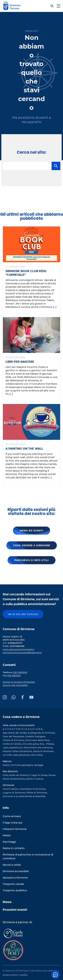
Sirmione (8, 785)
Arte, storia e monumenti (19, 725)
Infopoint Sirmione (15, 829)
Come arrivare (12, 816)
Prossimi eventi (15, 910)
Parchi (6, 765)
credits (24, 975)
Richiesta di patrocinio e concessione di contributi (28, 856)
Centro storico (10, 789)
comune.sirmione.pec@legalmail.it (22, 652)
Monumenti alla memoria (38, 747)
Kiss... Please (47, 744)
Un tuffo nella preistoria (16, 755)
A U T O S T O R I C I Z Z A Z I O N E (23, 729)
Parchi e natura (35, 779)
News (7, 902)
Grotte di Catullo (12, 744)
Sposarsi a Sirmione (15, 878)
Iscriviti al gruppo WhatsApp (19, 682)
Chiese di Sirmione (13, 740)
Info (6, 808)
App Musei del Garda (15, 733)
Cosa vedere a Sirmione (21, 717)
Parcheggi (9, 842)
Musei (52, 775)
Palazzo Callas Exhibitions (17, 751)
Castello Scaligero (35, 736)
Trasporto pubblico (15, 890)
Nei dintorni (10, 771)
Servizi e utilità (12, 865)
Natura (7, 761)
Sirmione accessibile (16, 871)
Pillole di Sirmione (36, 793)
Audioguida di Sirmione (41, 733)
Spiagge (39, 765)
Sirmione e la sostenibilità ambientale (24, 796)
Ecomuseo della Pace (37, 740)
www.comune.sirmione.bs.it (18, 649)
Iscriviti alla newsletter (15, 685)
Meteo (7, 835)
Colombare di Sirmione (32, 789)
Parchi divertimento (14, 779)
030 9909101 (14, 676)
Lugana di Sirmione (14, 793)
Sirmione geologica (22, 765)
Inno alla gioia (30, 744)
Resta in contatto (14, 848)
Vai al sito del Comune (23, 614)
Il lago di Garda (39, 775)
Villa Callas (37, 755)
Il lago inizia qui (13, 823)
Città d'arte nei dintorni (16, 775)
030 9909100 (20, 672)
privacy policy (10, 975)
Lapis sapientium (13, 747)
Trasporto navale (13, 884)
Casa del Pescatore (13, 736)
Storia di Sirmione (43, 751)
